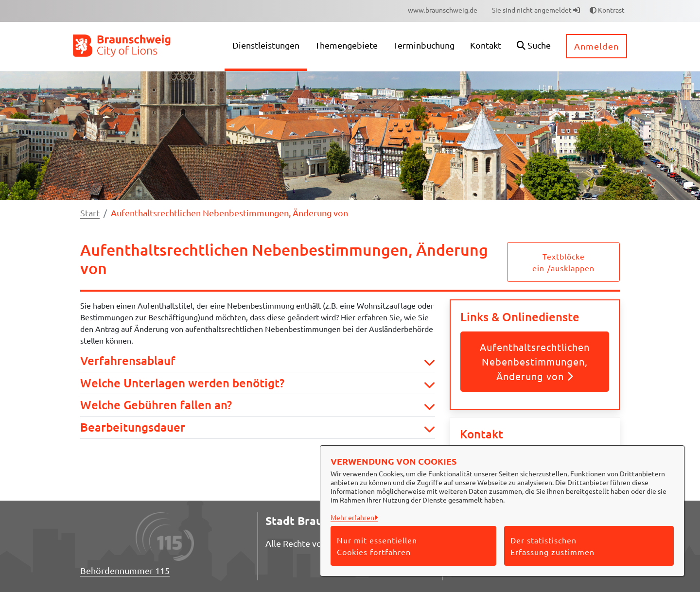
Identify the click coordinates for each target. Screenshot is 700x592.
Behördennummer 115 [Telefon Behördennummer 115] (125, 570)
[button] (534, 46)
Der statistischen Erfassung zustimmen (552, 546)
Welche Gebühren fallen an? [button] (258, 405)
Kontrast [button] (607, 10)
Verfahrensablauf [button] (258, 361)
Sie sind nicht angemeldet (536, 10)
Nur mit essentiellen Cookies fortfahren (377, 546)
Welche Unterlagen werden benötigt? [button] (258, 383)
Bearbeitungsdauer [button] (258, 427)
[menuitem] (443, 10)
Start (90, 213)
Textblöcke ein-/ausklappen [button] (563, 262)
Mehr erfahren (352, 517)
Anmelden (596, 46)
